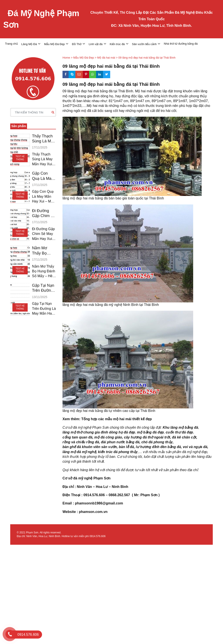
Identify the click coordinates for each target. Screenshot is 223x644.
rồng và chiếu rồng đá (81, 442)
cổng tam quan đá (77, 437)
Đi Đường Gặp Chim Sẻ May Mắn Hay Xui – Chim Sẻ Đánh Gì (44, 214)
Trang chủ (11, 44)
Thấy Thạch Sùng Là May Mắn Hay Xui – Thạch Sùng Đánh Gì (44, 139)
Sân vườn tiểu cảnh (144, 44)
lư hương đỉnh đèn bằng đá (158, 447)
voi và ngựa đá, (195, 447)
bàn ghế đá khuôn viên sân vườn (90, 447)
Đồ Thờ (77, 44)
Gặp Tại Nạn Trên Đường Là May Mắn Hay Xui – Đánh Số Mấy (43, 288)
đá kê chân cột (184, 437)
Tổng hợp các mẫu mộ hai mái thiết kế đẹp (117, 419)
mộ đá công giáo (108, 437)
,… (140, 452)
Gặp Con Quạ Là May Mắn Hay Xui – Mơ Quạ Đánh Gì (43, 176)
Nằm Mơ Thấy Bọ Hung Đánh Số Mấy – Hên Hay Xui (43, 251)
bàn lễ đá (126, 447)
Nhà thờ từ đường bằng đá (181, 44)
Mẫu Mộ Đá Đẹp (54, 44)
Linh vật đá (95, 44)
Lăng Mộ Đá (29, 44)
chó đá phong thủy (157, 442)
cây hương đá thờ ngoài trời (147, 437)
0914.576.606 (97, 536)
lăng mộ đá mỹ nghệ (79, 452)
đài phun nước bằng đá (120, 442)
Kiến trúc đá (117, 44)
